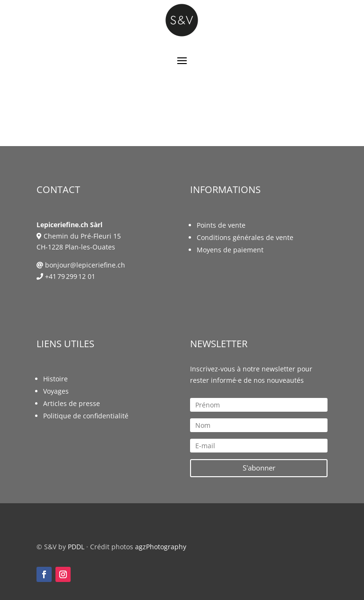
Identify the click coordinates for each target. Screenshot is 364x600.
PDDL (76, 547)
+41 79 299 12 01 (70, 276)
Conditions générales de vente (245, 237)
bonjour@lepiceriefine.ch (85, 265)
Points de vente (221, 225)
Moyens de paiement (230, 250)
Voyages (56, 391)
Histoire (55, 379)
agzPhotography (161, 547)
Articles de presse (72, 403)
